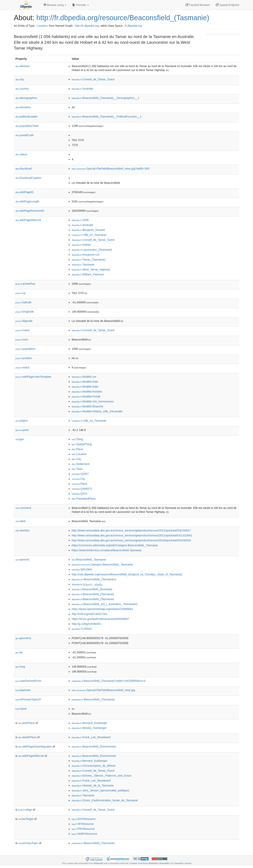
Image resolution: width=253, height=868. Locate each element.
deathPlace (27, 737)
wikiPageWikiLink (28, 220)
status (21, 154)
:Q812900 (82, 569)
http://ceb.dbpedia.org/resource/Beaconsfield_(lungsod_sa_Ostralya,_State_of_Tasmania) (127, 574)
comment (23, 508)
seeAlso (23, 530)
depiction (23, 690)
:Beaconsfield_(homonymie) (94, 747)
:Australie (83, 89)
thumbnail (24, 169)
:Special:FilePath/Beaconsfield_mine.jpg (103, 690)
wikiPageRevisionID (30, 211)
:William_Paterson (88, 274)
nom (22, 340)
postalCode (25, 135)
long (20, 667)
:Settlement (81, 464)
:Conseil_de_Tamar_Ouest (93, 79)
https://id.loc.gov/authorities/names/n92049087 (100, 619)
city (20, 79)
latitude (23, 302)
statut (22, 367)
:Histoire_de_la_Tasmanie (93, 785)
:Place (77, 449)
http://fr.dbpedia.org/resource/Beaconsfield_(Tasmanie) (123, 18)
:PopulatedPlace (84, 499)
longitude (25, 312)
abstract (23, 66)
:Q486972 (82, 489)
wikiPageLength (27, 201)
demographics (26, 98)
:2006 (80, 220)
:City (76, 459)
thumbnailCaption (28, 178)
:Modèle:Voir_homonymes (93, 401)
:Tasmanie (83, 265)
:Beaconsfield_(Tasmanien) (94, 579)
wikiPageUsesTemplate (33, 377)
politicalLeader (26, 117)
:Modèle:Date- (85, 387)
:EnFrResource (84, 819)
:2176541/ (82, 629)
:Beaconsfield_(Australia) (92, 589)
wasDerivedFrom (28, 681)
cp (20, 293)
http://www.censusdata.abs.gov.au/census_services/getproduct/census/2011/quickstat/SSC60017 (131, 530)
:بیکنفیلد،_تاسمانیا (87, 584)
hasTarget (26, 819)
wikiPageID (25, 192)
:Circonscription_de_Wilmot (94, 766)
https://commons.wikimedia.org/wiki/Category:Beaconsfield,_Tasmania (115, 545)
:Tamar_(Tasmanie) (89, 260)
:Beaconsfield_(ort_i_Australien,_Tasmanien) (105, 604)
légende (24, 321)
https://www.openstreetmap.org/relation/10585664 (102, 609)
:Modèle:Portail (86, 397)
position (24, 358)
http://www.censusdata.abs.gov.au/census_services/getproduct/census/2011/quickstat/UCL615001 (132, 535)
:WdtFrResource (84, 834)
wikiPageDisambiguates (35, 747)
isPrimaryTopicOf (28, 699)
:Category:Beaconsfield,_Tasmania (102, 564)
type (20, 439)
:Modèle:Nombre (87, 392)
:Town (77, 469)
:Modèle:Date (85, 382)
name (21, 709)
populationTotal (27, 126)
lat (19, 652)
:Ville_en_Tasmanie (89, 235)
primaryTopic (28, 843)
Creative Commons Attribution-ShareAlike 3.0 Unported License (160, 863)
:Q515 (80, 494)
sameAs (22, 560)
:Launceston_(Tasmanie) (92, 250)
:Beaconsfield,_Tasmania (89, 560)
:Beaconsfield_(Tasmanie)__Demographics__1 (105, 98)
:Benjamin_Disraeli (88, 230)
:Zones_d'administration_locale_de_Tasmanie (105, 800)
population (25, 349)
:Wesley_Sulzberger (89, 728)
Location (42, 26)
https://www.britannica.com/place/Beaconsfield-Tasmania (107, 550)
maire (22, 330)
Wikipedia (98, 863)
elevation (23, 107)
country (22, 89)
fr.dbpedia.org (133, 26)
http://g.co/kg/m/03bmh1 (87, 624)
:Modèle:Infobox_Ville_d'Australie (97, 411)
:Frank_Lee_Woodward (91, 737)
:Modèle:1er (84, 377)
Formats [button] (81, 5)
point (22, 430)
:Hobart (81, 245)
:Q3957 (80, 474)
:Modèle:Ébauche (87, 406)
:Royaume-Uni (86, 255)
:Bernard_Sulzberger (90, 723)
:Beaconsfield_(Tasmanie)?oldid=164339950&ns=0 (109, 681)
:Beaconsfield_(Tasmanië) (93, 594)
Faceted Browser (198, 5)
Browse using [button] (55, 5)
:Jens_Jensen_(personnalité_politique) (100, 790)
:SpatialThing (82, 444)
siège (25, 810)
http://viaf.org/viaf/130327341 (90, 614)
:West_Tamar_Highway (91, 269)
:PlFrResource (83, 829)
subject (22, 421)
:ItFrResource (83, 824)
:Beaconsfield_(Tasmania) (93, 599)
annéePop (25, 284)
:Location (79, 454)
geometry (23, 638)
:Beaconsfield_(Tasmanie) (93, 699)
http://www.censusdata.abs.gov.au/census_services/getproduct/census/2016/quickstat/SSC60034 (131, 540)
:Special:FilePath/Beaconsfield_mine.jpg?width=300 (111, 169)
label (20, 521)
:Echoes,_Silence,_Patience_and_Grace (102, 776)
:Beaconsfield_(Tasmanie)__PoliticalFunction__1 (107, 117)
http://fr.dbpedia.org (87, 26)
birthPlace (26, 723)
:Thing (77, 439)
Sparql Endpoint (228, 5)
